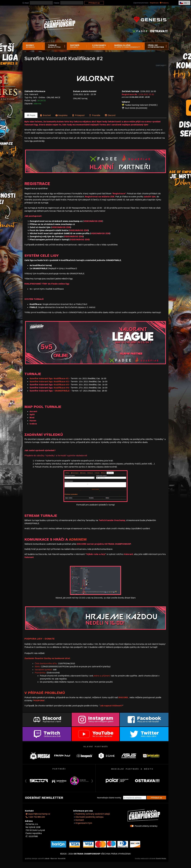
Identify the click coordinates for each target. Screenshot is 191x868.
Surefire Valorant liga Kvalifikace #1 (49, 378)
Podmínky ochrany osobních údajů (93, 814)
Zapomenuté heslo (141, 3)
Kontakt (80, 820)
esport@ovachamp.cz (38, 814)
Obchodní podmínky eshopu (89, 817)
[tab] (31, 115)
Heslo (57, 3)
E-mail (26, 3)
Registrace (154, 3)
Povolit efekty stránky (146, 826)
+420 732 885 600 (35, 817)
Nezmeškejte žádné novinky (109, 798)
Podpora (164, 3)
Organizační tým (84, 823)
